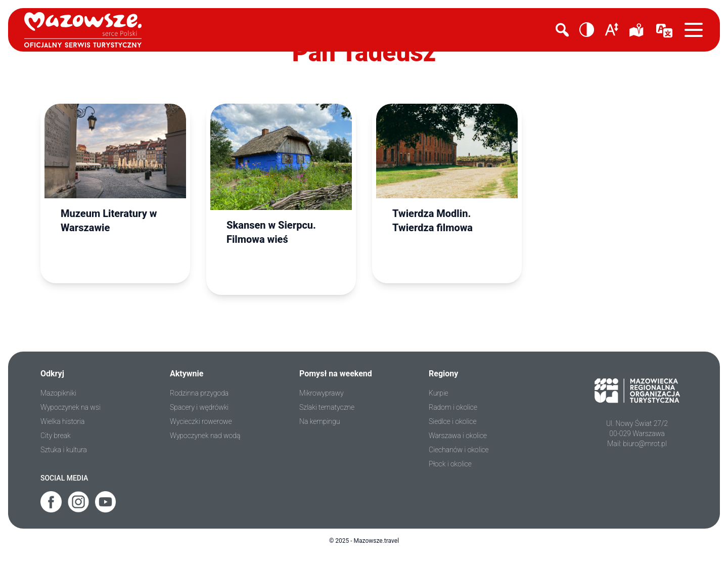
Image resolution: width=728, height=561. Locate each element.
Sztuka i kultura (64, 450)
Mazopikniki (58, 393)
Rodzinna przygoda (199, 393)
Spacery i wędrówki (199, 407)
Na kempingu (320, 421)
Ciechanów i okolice (459, 450)
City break (56, 436)
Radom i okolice (453, 407)
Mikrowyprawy (322, 393)
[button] (587, 30)
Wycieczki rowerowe (201, 421)
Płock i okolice (450, 464)
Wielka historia (62, 421)
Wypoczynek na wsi (71, 407)
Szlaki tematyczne (327, 407)
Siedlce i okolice (452, 421)
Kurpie (439, 393)
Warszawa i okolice (458, 436)
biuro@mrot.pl (645, 444)
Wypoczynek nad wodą (205, 436)
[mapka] (638, 30)
